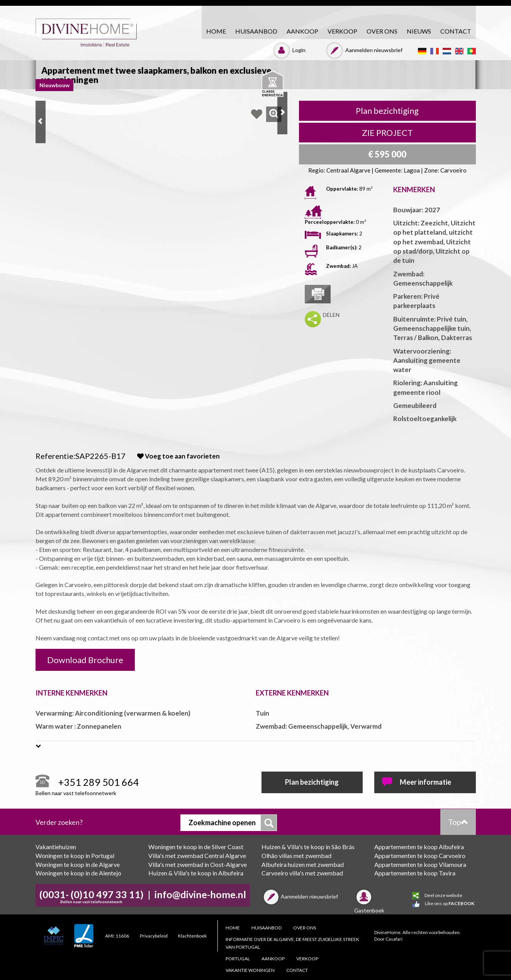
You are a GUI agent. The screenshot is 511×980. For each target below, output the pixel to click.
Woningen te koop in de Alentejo (78, 873)
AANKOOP (302, 31)
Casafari (394, 939)
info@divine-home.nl (200, 894)
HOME (216, 31)
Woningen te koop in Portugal (75, 856)
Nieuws (419, 31)
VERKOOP (342, 31)
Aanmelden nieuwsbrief (364, 50)
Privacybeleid (154, 936)
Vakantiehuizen (56, 847)
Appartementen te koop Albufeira (419, 847)
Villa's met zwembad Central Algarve (197, 856)
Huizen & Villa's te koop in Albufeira (196, 873)
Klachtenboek (192, 936)
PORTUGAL (238, 959)
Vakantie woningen (250, 970)
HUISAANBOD (256, 31)
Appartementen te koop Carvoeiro (420, 856)
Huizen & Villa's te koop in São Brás (308, 847)
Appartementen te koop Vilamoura (420, 864)
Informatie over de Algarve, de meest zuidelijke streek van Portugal (292, 943)
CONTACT (456, 31)
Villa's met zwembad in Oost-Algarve (198, 864)
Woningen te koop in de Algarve (78, 864)
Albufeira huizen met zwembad (303, 864)
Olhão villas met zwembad (296, 856)
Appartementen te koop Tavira (415, 873)
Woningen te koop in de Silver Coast (196, 847)
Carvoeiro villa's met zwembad (302, 873)
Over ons (382, 31)
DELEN (331, 315)
